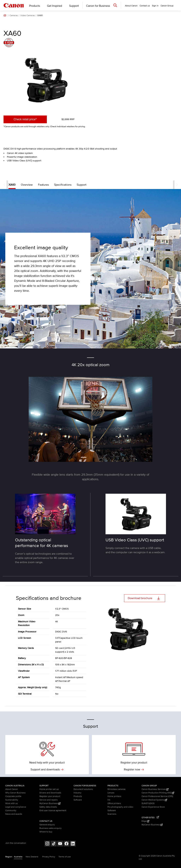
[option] (46, 80)
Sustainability (12, 800)
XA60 (40, 16)
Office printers (114, 803)
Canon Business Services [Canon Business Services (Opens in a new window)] (155, 789)
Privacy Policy (49, 857)
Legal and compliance (16, 807)
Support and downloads (47, 770)
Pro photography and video (120, 807)
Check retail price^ (25, 119)
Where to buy (46, 832)
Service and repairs (49, 800)
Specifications (56, 185)
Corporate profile (13, 796)
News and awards (14, 814)
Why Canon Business (15, 793)
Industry (77, 793)
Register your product (50, 796)
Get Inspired (55, 6)
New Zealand (32, 857)
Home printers (114, 796)
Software (78, 800)
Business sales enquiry (50, 828)
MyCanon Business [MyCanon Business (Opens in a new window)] (50, 803)
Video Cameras (28, 16)
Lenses (111, 793)
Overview (20, 185)
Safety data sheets (48, 807)
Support (74, 6)
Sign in (155, 6)
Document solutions (83, 789)
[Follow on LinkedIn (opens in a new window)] (73, 844)
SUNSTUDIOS (148, 803)
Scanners (112, 814)
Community (11, 811)
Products (35, 6)
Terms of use (65, 857)
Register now (134, 770)
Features (37, 185)
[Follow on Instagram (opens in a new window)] (47, 844)
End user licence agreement (53, 811)
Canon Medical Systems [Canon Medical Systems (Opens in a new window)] (154, 800)
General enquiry (47, 825)
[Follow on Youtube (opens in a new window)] (60, 844)
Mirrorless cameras (116, 789)
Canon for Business (98, 6)
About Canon (12, 789)
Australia (18, 857)
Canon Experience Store (153, 807)
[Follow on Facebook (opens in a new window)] (66, 844)
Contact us (145, 6)
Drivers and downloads (50, 793)
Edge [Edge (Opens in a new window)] (145, 821)
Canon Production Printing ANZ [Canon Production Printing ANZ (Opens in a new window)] (158, 793)
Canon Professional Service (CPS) (157, 796)
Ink (109, 800)
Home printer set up (49, 789)
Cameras (14, 16)
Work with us (11, 803)
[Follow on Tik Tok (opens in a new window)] (54, 844)
